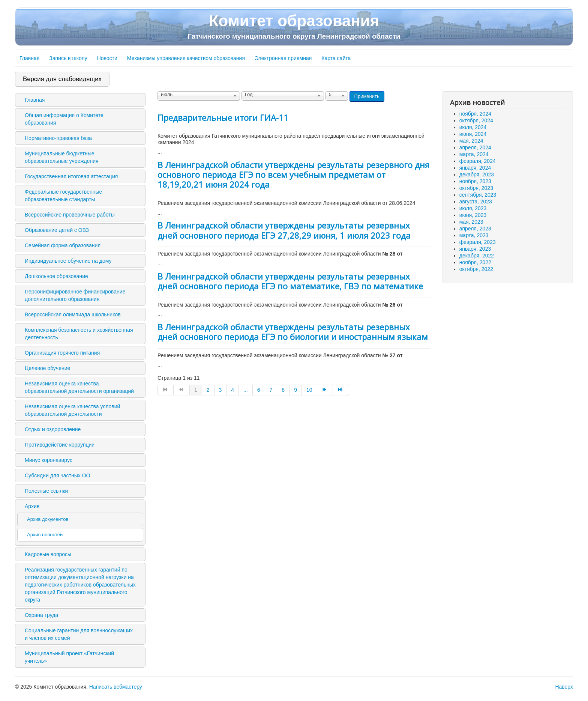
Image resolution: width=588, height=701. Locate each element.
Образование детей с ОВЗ (57, 230)
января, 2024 (475, 168)
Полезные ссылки (46, 491)
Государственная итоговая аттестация (71, 176)
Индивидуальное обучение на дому (68, 261)
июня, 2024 (473, 134)
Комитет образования (294, 26)
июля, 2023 (473, 208)
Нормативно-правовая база (58, 138)
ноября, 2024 (475, 114)
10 (309, 390)
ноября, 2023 (475, 181)
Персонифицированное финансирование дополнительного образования (75, 295)
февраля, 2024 (478, 161)
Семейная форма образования (63, 245)
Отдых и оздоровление (53, 429)
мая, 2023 (471, 222)
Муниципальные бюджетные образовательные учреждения (62, 157)
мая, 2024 (471, 141)
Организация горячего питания (62, 353)
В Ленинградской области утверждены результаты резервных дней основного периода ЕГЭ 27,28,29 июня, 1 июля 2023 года (284, 230)
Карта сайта (336, 58)
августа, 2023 (476, 202)
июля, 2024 (473, 127)
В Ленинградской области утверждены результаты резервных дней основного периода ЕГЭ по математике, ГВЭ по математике (290, 281)
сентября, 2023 (478, 195)
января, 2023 (475, 249)
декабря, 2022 (477, 256)
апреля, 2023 (475, 229)
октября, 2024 (476, 120)
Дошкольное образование (56, 276)
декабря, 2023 (477, 174)
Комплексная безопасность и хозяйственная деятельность (79, 334)
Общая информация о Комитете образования (64, 119)
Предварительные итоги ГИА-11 (223, 117)
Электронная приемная (283, 58)
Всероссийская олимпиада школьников (73, 314)
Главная (29, 58)
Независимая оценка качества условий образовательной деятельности (72, 410)
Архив (32, 506)
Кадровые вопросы (48, 554)
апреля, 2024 (475, 147)
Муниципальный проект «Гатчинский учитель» (69, 657)
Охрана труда (41, 615)
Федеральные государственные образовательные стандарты (63, 196)
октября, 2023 (476, 188)
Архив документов (48, 519)
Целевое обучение (47, 368)
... (246, 390)
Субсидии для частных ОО (57, 475)
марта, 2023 (474, 235)
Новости (107, 58)
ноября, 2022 (475, 262)
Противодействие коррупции (60, 445)
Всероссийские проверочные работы (70, 215)
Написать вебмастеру (116, 687)
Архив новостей (45, 535)
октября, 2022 (476, 269)
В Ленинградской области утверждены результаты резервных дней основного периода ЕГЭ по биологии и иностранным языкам (293, 332)
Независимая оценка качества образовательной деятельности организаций (79, 387)
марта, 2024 (474, 154)
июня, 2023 (473, 215)
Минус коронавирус (49, 460)
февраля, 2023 (478, 242)
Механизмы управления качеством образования (186, 58)
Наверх (564, 687)
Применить (367, 96)
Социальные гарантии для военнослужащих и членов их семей (79, 634)
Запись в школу (68, 58)
